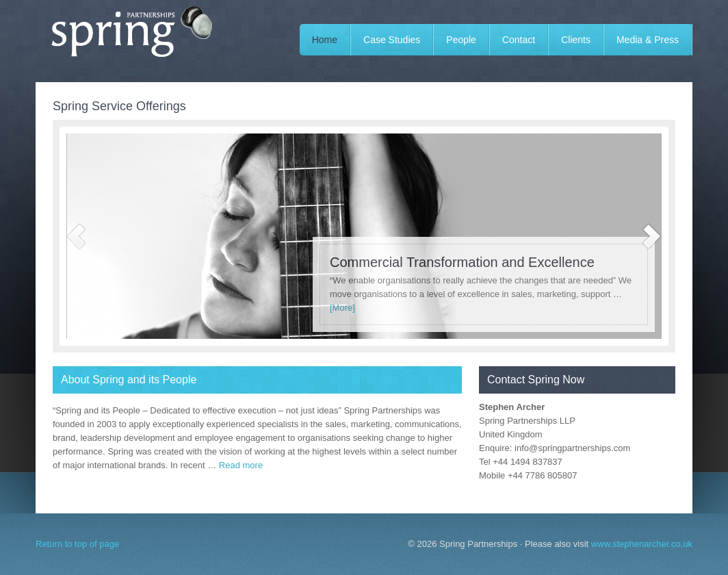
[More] (342, 308)
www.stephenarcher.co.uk (642, 544)
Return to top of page (77, 544)
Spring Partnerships (138, 41)
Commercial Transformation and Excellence (462, 262)
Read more (241, 465)
